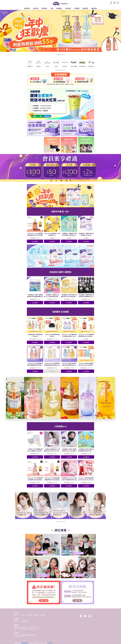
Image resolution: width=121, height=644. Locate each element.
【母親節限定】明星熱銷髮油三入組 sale (35, 335)
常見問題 (36, 615)
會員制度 (16, 621)
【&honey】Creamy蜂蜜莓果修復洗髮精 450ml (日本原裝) (35, 234)
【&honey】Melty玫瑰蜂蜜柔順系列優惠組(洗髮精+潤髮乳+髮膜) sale (35, 364)
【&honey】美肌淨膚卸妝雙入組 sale (52, 335)
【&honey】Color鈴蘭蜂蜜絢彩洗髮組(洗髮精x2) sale (69, 335)
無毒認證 (30, 615)
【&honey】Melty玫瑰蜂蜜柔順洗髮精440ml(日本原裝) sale (35, 479)
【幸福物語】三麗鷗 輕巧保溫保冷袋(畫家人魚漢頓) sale (69, 234)
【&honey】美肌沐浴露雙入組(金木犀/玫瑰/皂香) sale (69, 364)
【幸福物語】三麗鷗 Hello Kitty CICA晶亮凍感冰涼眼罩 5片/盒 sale (52, 296)
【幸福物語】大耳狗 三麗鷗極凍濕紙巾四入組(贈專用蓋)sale (35, 296)
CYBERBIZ (50, 643)
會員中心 (16, 615)
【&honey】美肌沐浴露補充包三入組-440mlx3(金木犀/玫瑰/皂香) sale (86, 364)
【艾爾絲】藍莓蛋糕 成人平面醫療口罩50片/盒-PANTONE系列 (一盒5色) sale (52, 450)
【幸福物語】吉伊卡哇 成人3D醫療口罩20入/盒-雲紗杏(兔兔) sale (69, 296)
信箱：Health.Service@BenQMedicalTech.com (27, 629)
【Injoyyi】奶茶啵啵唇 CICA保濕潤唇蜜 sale (52, 234)
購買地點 (94, 8)
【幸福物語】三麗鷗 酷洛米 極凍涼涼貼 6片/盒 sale (86, 234)
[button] (3, 31)
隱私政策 (43, 615)
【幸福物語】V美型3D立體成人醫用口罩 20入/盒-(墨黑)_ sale (69, 450)
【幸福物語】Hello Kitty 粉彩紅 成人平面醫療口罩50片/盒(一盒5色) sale (69, 479)
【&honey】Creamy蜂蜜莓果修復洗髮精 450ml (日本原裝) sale (86, 335)
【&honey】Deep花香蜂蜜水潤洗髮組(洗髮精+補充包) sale (52, 364)
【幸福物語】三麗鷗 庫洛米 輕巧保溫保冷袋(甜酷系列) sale (86, 296)
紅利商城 (68, 8)
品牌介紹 (23, 615)
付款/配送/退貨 (25, 621)
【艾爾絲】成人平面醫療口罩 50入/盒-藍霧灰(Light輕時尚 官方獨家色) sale (35, 450)
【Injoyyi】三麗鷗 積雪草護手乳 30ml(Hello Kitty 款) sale (86, 479)
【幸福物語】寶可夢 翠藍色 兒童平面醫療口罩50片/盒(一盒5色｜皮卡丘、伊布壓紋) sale (86, 450)
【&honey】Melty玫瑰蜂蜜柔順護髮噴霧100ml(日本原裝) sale (52, 479)
